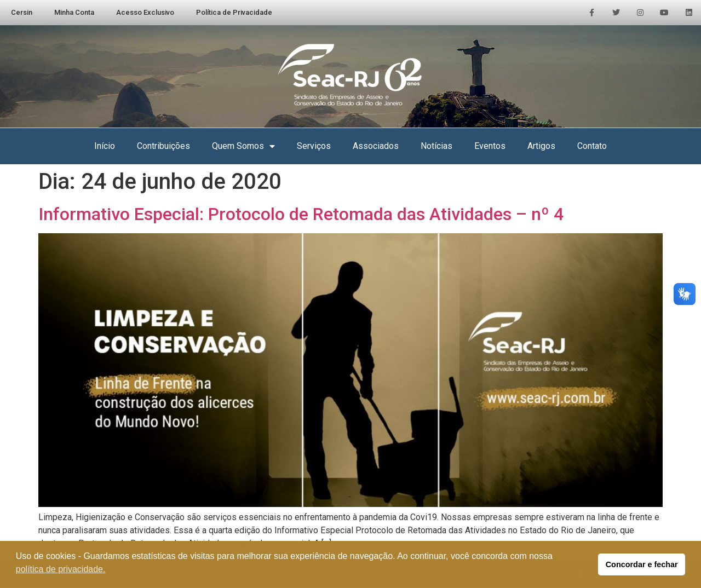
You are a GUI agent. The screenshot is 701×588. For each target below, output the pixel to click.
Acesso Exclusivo (145, 12)
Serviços (314, 146)
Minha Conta (74, 12)
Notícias (436, 146)
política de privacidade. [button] (61, 569)
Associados (376, 146)
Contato (592, 146)
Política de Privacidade (234, 12)
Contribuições (163, 146)
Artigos (541, 146)
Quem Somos (243, 146)
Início (105, 146)
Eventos (490, 146)
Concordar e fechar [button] (642, 564)
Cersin (22, 12)
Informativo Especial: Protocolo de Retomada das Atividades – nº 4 (301, 214)
